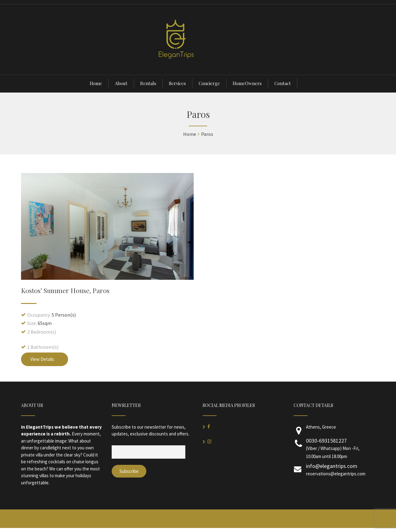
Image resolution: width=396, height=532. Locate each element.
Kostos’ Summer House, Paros (65, 290)
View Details (45, 359)
